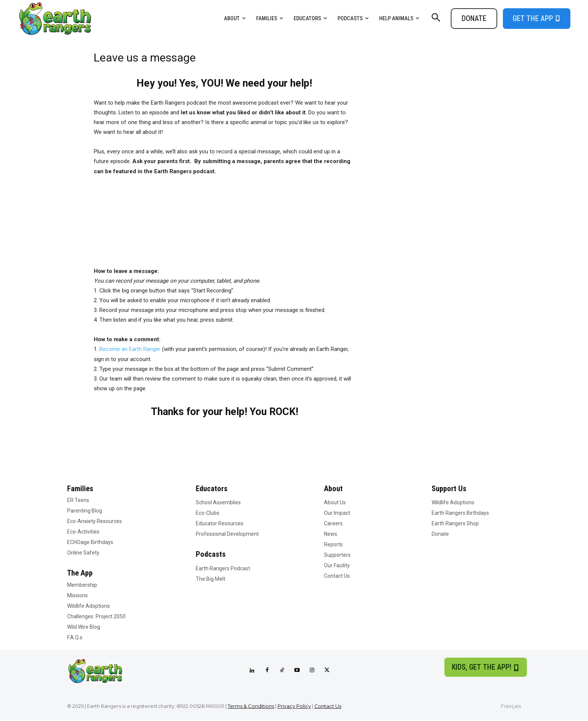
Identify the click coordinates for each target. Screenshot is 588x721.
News (331, 534)
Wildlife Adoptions (88, 606)
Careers (333, 524)
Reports (333, 545)
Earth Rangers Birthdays (460, 513)
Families (80, 489)
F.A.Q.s (75, 638)
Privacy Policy (294, 706)
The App (80, 573)
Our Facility (337, 566)
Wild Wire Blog (84, 627)
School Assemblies (218, 503)
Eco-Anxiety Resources (94, 522)
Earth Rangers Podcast (223, 569)
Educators (212, 489)
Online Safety (83, 553)
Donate (440, 534)
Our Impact (337, 513)
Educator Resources (220, 524)
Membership (82, 585)
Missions (77, 596)
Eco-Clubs (208, 513)
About (334, 489)
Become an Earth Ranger (130, 349)
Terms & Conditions (251, 706)
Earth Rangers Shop (455, 524)
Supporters (337, 555)
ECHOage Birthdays (90, 543)
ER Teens (78, 501)
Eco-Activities (83, 532)
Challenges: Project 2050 (96, 617)
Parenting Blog (85, 511)
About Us (335, 503)
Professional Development (227, 534)
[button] (436, 18)
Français (511, 706)
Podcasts (211, 555)
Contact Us (337, 576)
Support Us (450, 489)
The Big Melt (211, 579)
